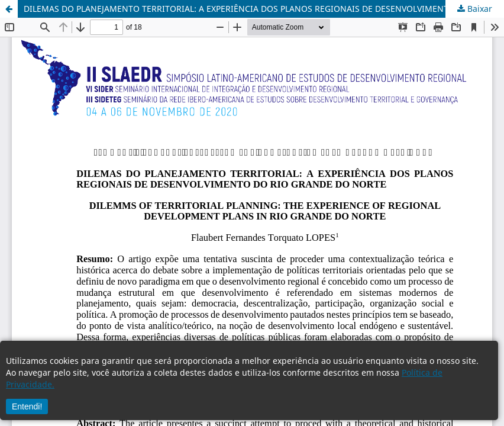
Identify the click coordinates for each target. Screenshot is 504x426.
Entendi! (27, 406)
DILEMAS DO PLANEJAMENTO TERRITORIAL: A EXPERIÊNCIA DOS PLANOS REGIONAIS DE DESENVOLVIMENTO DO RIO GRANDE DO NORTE (264, 9)
